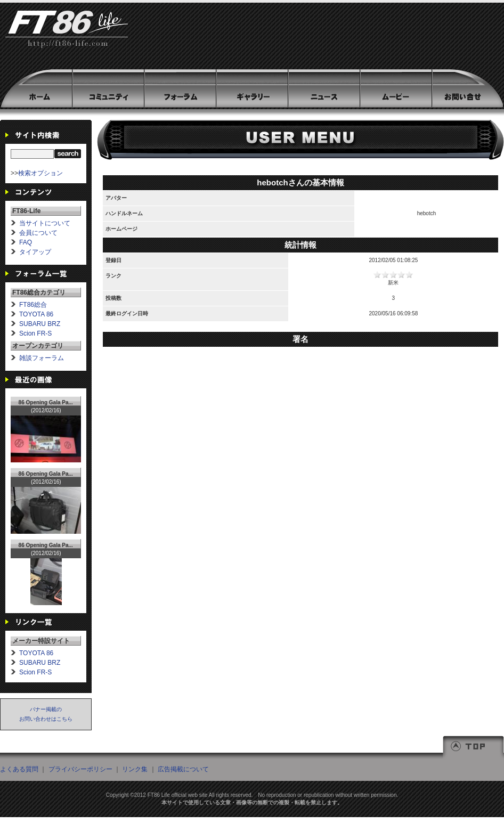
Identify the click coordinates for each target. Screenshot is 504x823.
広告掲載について (183, 769)
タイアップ (35, 252)
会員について (38, 233)
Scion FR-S (35, 333)
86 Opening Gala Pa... (46, 402)
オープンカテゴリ (38, 346)
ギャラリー (252, 88)
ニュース (324, 88)
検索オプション (40, 173)
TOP (473, 747)
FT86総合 (33, 305)
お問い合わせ (467, 88)
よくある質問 (19, 769)
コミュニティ (108, 88)
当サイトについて (45, 223)
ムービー (396, 88)
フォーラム (180, 88)
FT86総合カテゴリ (39, 292)
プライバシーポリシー (80, 769)
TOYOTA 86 (36, 314)
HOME (36, 88)
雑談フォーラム (42, 358)
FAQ (26, 242)
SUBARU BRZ (40, 324)
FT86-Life (67, 35)
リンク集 (135, 769)
